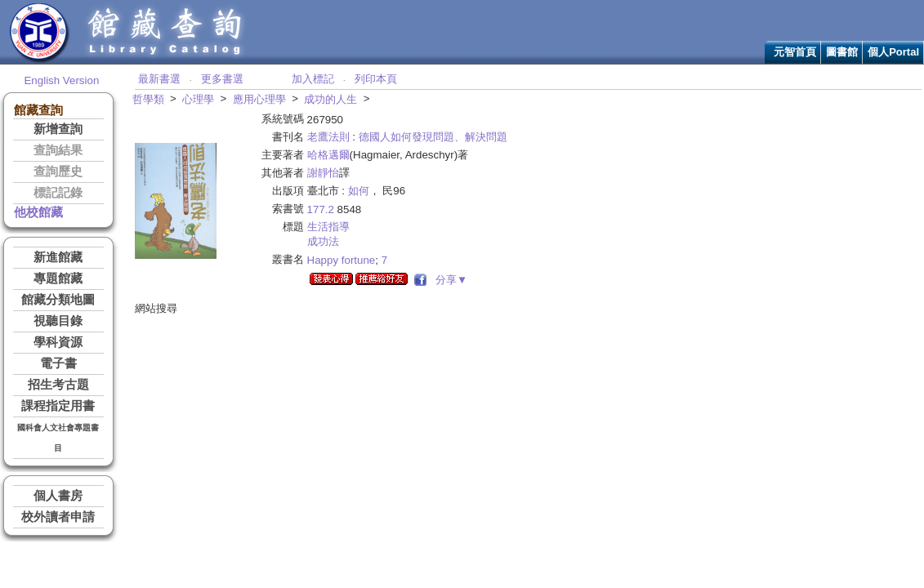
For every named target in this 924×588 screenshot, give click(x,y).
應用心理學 (259, 99)
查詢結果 (58, 150)
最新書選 (159, 79)
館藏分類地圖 (58, 300)
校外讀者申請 (58, 517)
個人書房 (58, 496)
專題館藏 (58, 278)
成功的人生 (330, 99)
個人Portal (893, 52)
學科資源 (58, 342)
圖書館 (842, 52)
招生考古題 (58, 385)
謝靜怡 (323, 173)
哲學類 (148, 99)
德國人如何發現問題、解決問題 (433, 137)
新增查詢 (58, 129)
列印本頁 (376, 79)
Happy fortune (341, 260)
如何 (359, 191)
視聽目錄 (58, 321)
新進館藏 (58, 257)
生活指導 (328, 227)
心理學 (198, 99)
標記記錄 (58, 193)
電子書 (58, 363)
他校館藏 (38, 212)
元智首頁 (795, 52)
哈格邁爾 (328, 155)
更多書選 (222, 79)
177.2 (321, 209)
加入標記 (313, 79)
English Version (61, 80)
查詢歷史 (58, 171)
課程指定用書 (58, 406)
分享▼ (449, 280)
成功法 (323, 241)
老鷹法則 (328, 137)
